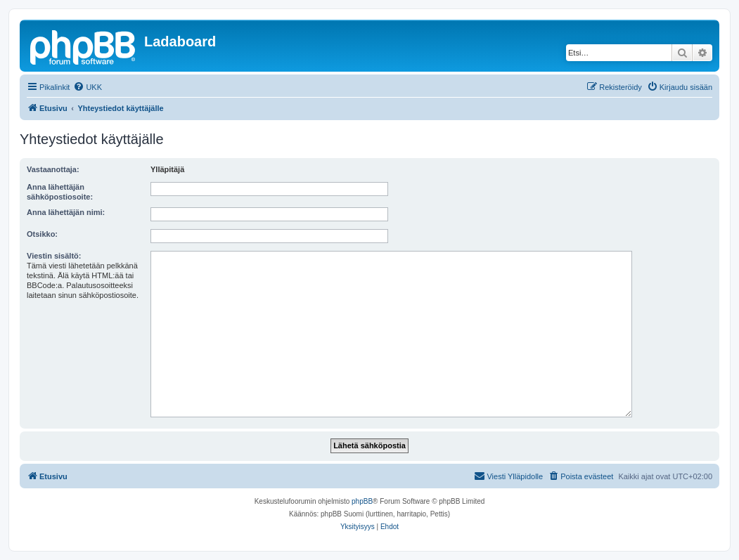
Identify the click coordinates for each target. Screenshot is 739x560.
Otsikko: (42, 234)
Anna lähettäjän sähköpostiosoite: (60, 192)
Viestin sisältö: (54, 256)
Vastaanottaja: (53, 169)
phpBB (362, 501)
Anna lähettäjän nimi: (66, 212)
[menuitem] (88, 87)
